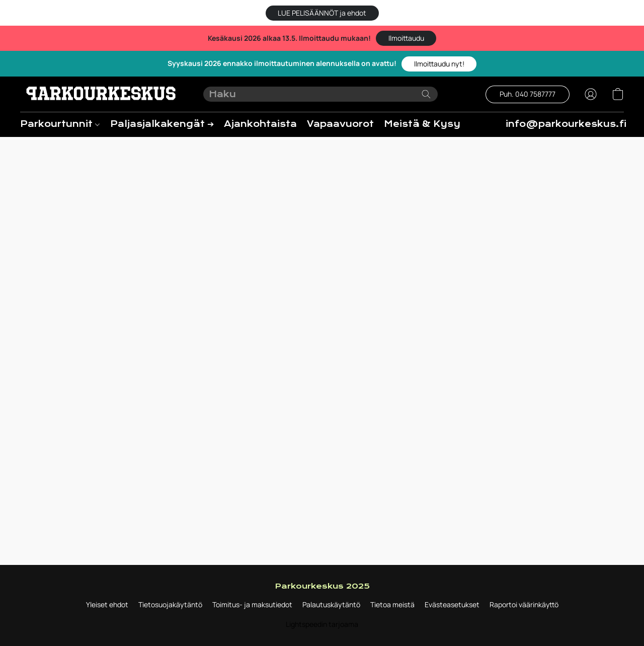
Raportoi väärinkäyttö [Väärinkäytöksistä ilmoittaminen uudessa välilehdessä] (524, 604)
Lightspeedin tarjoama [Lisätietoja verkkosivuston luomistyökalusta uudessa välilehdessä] (322, 624)
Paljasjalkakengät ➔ (162, 124)
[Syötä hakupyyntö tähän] (321, 94)
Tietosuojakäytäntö (170, 604)
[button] (322, 13)
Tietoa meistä (392, 604)
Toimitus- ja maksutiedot (252, 604)
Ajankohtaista (260, 124)
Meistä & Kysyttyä (434, 124)
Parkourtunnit (60, 124)
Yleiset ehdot (107, 604)
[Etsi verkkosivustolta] (426, 94)
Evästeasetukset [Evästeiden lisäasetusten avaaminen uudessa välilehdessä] (452, 604)
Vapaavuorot (340, 124)
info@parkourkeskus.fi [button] (566, 124)
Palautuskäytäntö (331, 604)
